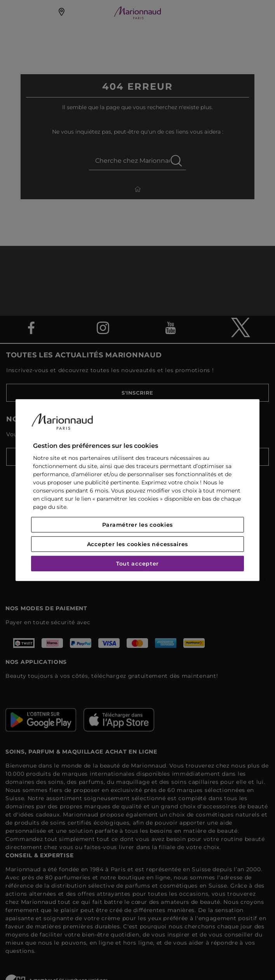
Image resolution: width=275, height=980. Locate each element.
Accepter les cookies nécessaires (137, 544)
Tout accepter (137, 564)
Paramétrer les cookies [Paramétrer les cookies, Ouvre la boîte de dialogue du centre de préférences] (137, 525)
